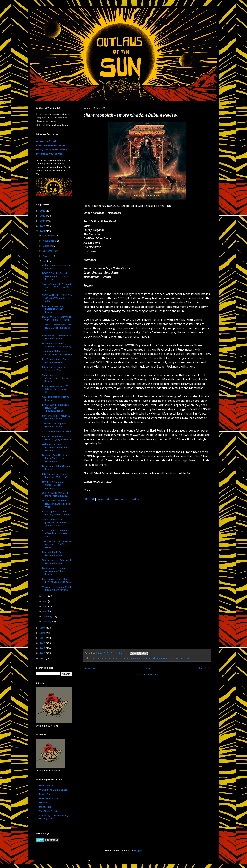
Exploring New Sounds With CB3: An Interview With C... (57, 389)
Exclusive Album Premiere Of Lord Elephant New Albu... (56, 533)
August (47, 256)
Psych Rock (147, 658)
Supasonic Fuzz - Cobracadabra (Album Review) (55, 378)
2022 (43, 231)
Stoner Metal (186, 658)
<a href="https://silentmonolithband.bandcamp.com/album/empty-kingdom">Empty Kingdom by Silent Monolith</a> (117, 575)
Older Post (205, 668)
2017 (43, 648)
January (47, 622)
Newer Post (91, 668)
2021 (43, 628)
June (46, 596)
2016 (43, 653)
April (46, 606)
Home (148, 668)
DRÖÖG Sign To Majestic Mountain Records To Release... (55, 276)
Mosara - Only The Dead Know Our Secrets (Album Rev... (55, 458)
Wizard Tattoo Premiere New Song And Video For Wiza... (57, 504)
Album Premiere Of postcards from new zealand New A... (54, 523)
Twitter (135, 499)
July (45, 261)
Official (89, 499)
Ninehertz (44, 803)
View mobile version (147, 674)
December (49, 236)
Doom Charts (46, 794)
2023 (43, 226)
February (48, 617)
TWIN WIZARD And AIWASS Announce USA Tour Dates (57, 544)
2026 (43, 211)
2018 (43, 643)
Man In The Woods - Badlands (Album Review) (53, 309)
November (49, 241)
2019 (43, 638)
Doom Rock (125, 658)
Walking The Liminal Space (53, 790)
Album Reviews (100, 658)
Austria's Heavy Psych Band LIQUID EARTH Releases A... (57, 328)
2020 (43, 633)
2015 (43, 659)
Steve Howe (173, 658)
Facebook (103, 499)
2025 (43, 216)
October (47, 246)
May (45, 601)
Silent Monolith (160, 658)
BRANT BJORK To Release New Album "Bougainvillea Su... (55, 408)
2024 (43, 221)
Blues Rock (113, 658)
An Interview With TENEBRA (57, 432)
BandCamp (120, 499)
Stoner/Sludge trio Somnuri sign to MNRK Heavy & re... (57, 287)
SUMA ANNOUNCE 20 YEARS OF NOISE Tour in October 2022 (57, 298)
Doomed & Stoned (49, 798)
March (47, 611)
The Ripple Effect (48, 811)
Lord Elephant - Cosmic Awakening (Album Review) (54, 571)
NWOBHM (136, 658)
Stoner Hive (45, 807)
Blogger (138, 851)
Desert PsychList (48, 786)
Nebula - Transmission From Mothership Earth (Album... (56, 447)
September (49, 251)
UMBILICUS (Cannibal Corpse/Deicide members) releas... (54, 485)
